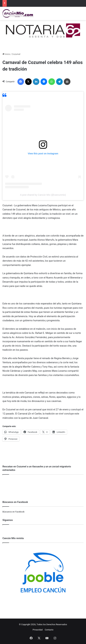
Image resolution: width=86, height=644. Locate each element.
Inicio (6, 54)
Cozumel (16, 54)
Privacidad (38, 630)
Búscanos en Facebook (13, 512)
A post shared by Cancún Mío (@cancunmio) (43, 195)
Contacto (49, 630)
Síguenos (8, 520)
